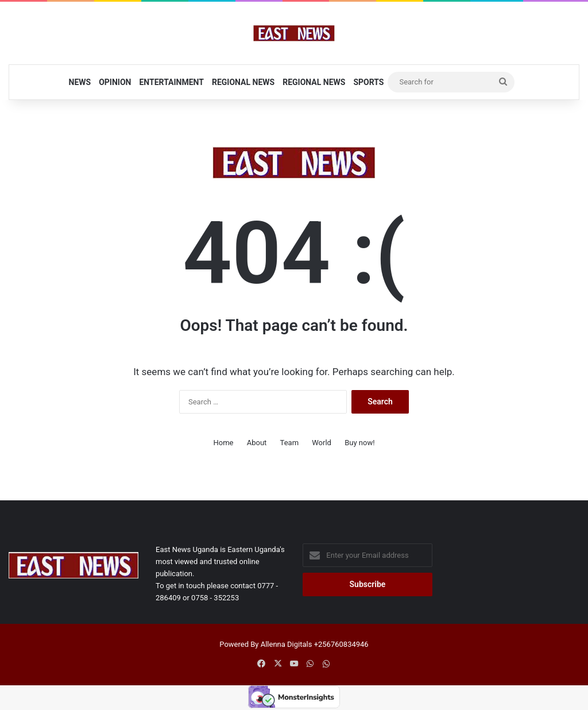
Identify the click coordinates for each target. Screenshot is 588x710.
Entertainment (171, 82)
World (322, 443)
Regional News (243, 82)
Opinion (115, 82)
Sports (368, 82)
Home (223, 443)
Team (290, 443)
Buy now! (359, 443)
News (80, 82)
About (257, 443)
